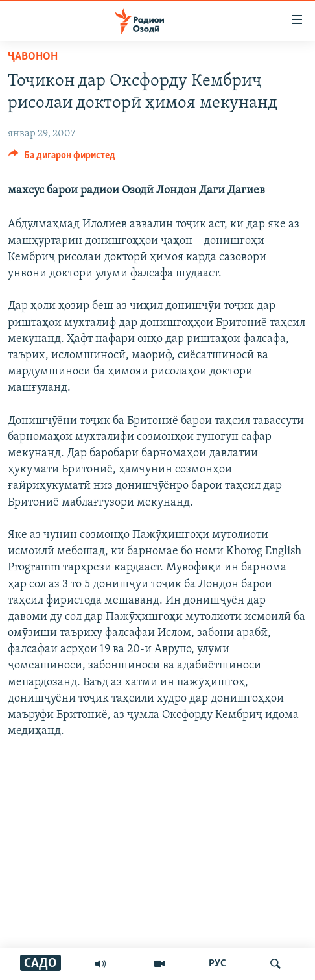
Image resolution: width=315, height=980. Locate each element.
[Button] (62, 158)
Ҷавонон (33, 57)
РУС (217, 964)
